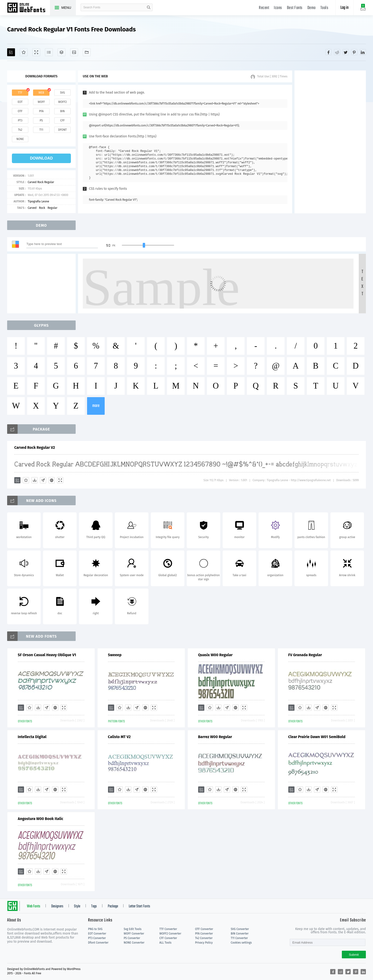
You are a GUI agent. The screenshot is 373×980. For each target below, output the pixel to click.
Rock (42, 208)
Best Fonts (295, 8)
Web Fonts (34, 906)
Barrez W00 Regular (215, 737)
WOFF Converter (134, 934)
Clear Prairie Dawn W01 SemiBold (317, 737)
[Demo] (36, 52)
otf (20, 111)
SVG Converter (240, 929)
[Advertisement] (330, 142)
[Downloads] (34, 480)
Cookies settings (241, 943)
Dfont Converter (98, 943)
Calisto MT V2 (119, 737)
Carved (32, 208)
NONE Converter (134, 943)
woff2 (63, 102)
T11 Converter (239, 938)
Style (77, 906)
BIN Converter (240, 934)
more (96, 406)
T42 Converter (204, 938)
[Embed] (52, 480)
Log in (344, 8)
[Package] (61, 52)
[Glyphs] (49, 52)
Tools (324, 8)
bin (62, 111)
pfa (41, 111)
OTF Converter (204, 929)
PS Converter (132, 938)
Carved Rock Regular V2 (35, 447)
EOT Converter (97, 934)
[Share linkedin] (363, 52)
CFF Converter (168, 938)
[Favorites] (24, 52)
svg (62, 93)
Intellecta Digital (32, 737)
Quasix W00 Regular (215, 655)
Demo (312, 8)
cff (62, 120)
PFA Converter (204, 934)
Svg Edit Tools (133, 929)
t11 (41, 130)
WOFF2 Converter (170, 934)
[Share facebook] (329, 52)
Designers (57, 906)
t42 (20, 130)
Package (113, 906)
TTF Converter (168, 929)
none (20, 139)
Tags (94, 906)
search (149, 7)
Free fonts (29, 8)
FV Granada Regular (305, 655)
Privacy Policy (204, 943)
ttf (20, 93)
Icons (278, 8)
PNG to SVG (95, 929)
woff (41, 102)
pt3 (20, 120)
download (41, 158)
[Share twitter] (346, 52)
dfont (62, 130)
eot (20, 102)
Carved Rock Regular (41, 182)
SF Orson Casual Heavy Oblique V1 (47, 655)
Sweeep (115, 655)
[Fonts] (87, 52)
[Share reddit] (337, 52)
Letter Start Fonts (139, 906)
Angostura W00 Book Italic (41, 819)
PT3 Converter (97, 938)
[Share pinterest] (354, 52)
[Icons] (74, 52)
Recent (264, 8)
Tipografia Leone (38, 201)
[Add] (11, 52)
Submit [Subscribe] (354, 955)
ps (41, 120)
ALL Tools (165, 943)
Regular (52, 208)
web (41, 93)
